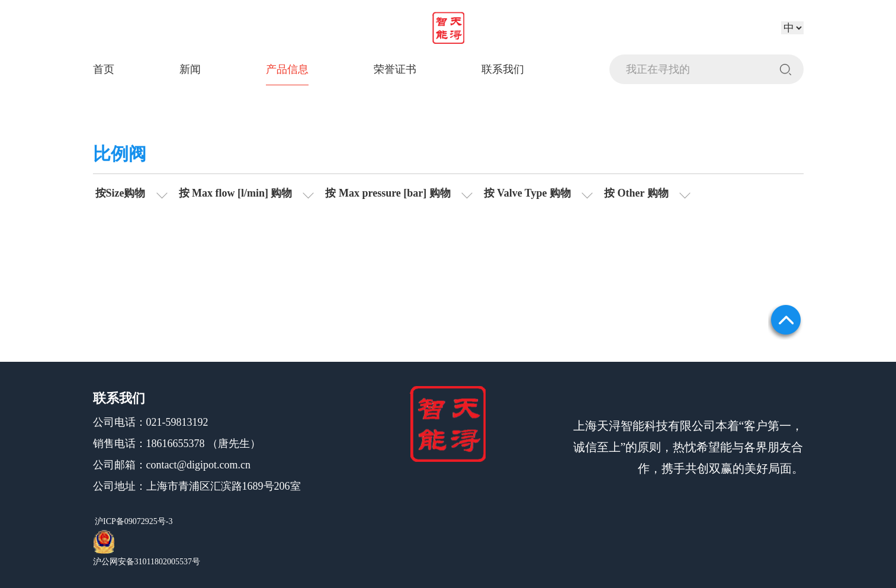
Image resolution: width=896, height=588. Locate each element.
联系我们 (503, 69)
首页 (104, 69)
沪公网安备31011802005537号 (147, 562)
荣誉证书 (395, 69)
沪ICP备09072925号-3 (133, 521)
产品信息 (287, 69)
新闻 (190, 69)
